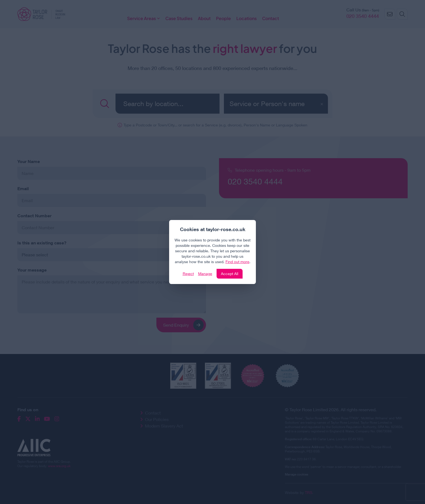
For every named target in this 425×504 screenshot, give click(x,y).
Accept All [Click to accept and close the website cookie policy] (230, 274)
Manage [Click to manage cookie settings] (205, 274)
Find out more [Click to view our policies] (237, 262)
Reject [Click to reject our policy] (188, 274)
